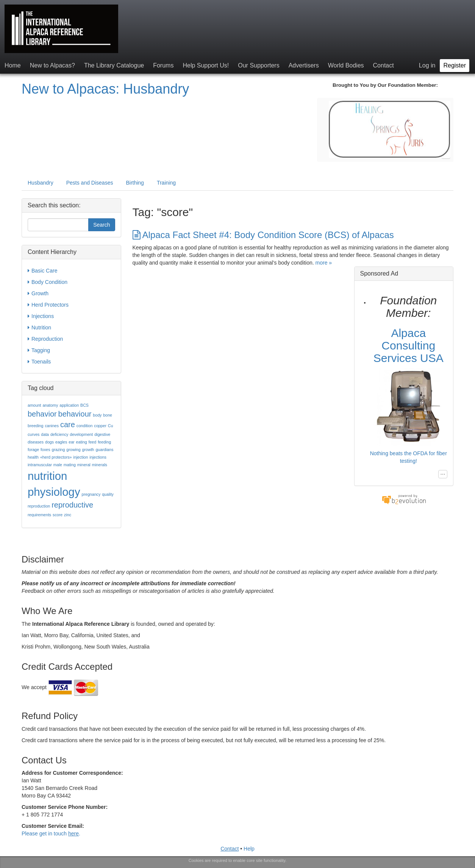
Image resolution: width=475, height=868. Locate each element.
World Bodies (346, 65)
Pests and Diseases (90, 183)
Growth (38, 293)
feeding (104, 442)
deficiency (59, 434)
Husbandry (41, 183)
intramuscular (40, 465)
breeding (35, 426)
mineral (84, 465)
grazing (58, 450)
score (58, 515)
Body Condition (48, 282)
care (68, 425)
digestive (102, 434)
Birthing (135, 183)
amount (34, 405)
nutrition (47, 476)
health (33, 457)
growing (73, 450)
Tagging (39, 350)
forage (33, 450)
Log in (427, 65)
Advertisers (304, 65)
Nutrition (39, 327)
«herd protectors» (56, 457)
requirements (39, 515)
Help (249, 849)
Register (455, 65)
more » (324, 263)
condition (85, 426)
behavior (42, 414)
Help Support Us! (206, 65)
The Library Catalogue (114, 65)
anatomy (50, 405)
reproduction (39, 506)
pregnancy (91, 494)
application (69, 405)
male (58, 465)
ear (71, 442)
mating (70, 465)
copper (100, 426)
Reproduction (45, 339)
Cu (111, 426)
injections (98, 457)
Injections (41, 316)
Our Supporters (259, 65)
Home (13, 65)
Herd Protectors (48, 305)
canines (52, 426)
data (45, 434)
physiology (54, 492)
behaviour (75, 414)
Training (166, 183)
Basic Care (42, 271)
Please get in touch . (51, 834)
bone (108, 415)
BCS (84, 405)
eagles (61, 442)
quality (108, 494)
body (97, 415)
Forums (163, 65)
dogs (49, 442)
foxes (45, 450)
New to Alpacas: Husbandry (105, 89)
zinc (68, 515)
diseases (36, 442)
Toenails (39, 362)
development (81, 434)
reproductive (72, 505)
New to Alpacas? (52, 65)
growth (88, 450)
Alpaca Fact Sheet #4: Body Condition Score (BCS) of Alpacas (263, 235)
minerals (100, 465)
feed (92, 442)
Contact (384, 65)
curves (34, 434)
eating (82, 442)
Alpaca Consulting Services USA (409, 345)
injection (80, 457)
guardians (104, 450)
